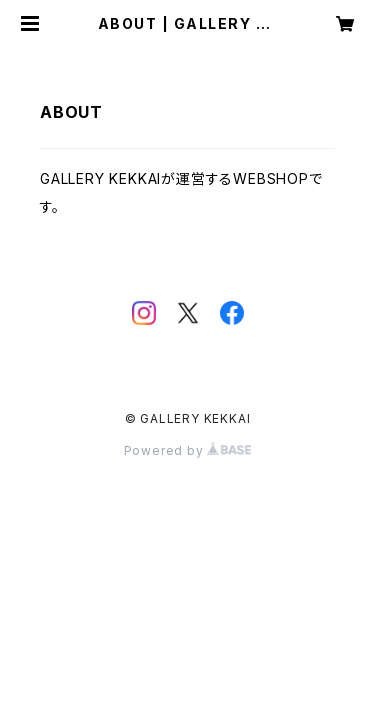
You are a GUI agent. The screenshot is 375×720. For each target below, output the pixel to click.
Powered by (188, 450)
